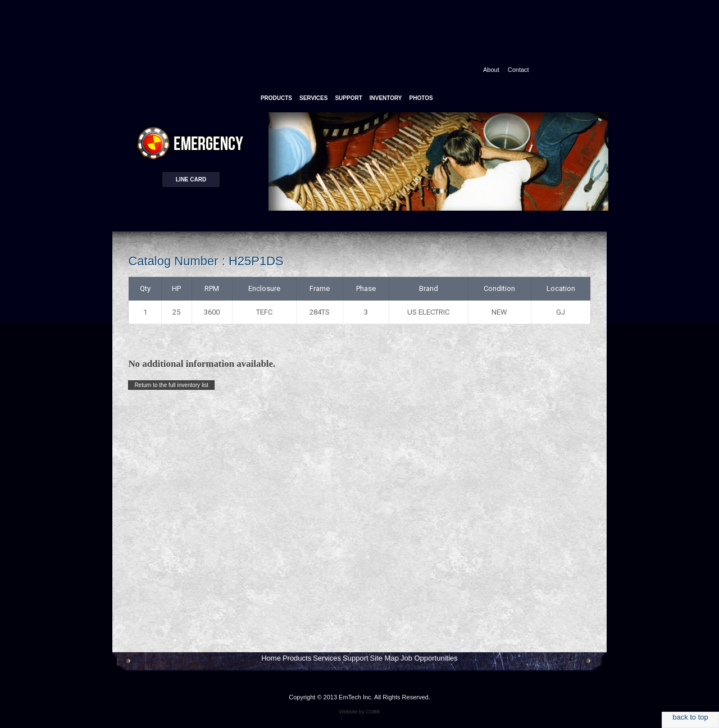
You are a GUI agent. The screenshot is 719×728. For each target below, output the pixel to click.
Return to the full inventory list (171, 385)
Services (327, 658)
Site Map (384, 658)
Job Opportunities (429, 658)
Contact (518, 70)
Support (356, 658)
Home (271, 658)
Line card (191, 179)
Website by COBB (359, 712)
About (491, 70)
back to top (690, 717)
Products (297, 658)
